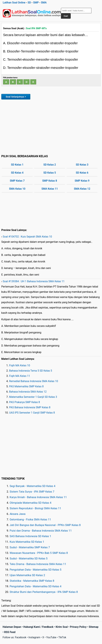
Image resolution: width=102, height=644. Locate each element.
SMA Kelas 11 (50, 189)
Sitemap (94, 627)
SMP (36, 3)
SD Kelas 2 (50, 165)
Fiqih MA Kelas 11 (20, 376)
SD (29, 3)
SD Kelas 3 (82, 165)
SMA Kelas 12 (82, 189)
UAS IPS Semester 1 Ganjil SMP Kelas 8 (32, 413)
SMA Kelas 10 (17, 189)
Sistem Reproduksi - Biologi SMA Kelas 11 (35, 508)
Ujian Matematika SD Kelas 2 (27, 575)
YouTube (51, 637)
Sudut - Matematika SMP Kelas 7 (30, 547)
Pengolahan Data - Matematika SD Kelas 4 (36, 586)
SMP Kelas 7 (17, 181)
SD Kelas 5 (50, 173)
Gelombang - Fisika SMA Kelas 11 (30, 519)
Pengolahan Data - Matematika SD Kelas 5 (36, 570)
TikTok (62, 637)
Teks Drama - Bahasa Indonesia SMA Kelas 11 (38, 564)
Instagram (34, 637)
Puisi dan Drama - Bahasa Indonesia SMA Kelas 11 (41, 531)
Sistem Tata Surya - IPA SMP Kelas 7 (32, 492)
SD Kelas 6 (82, 173)
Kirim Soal (62, 627)
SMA (44, 3)
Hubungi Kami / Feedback (38, 627)
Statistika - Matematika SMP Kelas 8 (32, 581)
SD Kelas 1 (17, 165)
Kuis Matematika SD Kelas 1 (27, 542)
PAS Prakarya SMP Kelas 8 (25, 402)
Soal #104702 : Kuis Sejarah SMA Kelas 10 (27, 237)
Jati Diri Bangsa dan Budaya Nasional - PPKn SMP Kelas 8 (45, 525)
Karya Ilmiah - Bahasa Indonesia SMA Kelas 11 (38, 497)
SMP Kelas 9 (82, 181)
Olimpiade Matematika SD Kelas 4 (30, 503)
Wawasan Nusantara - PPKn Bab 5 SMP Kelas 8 (39, 553)
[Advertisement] (51, 126)
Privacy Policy (78, 627)
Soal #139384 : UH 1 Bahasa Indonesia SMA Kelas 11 (34, 281)
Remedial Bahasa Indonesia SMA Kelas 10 (34, 381)
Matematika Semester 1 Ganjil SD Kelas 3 (33, 397)
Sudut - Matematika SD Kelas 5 (29, 558)
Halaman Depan (12, 627)
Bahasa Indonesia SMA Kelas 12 (28, 392)
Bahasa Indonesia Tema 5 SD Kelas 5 (31, 371)
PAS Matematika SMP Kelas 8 (26, 386)
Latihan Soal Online (14, 3)
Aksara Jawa (18, 514)
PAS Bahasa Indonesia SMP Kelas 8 (30, 407)
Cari (66, 16)
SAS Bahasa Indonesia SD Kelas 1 (30, 536)
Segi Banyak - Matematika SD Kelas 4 (33, 486)
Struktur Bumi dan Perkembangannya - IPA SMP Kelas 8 (44, 592)
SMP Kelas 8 (50, 181)
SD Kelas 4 (17, 173)
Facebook (21, 637)
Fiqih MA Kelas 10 (20, 365)
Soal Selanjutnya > (16, 97)
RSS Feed (10, 632)
